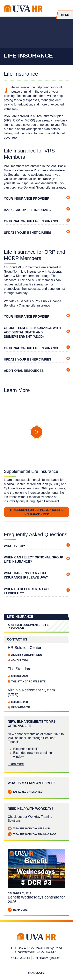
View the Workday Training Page (32, 834)
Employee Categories (25, 792)
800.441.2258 (19, 702)
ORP (16, 120)
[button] (37, 432)
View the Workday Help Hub (29, 829)
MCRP (29, 120)
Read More (18, 910)
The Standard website (28, 681)
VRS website (20, 707)
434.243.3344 (19, 660)
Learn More (16, 764)
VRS (8, 120)
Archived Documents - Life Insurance (28, 626)
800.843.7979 (19, 676)
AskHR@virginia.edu (27, 655)
